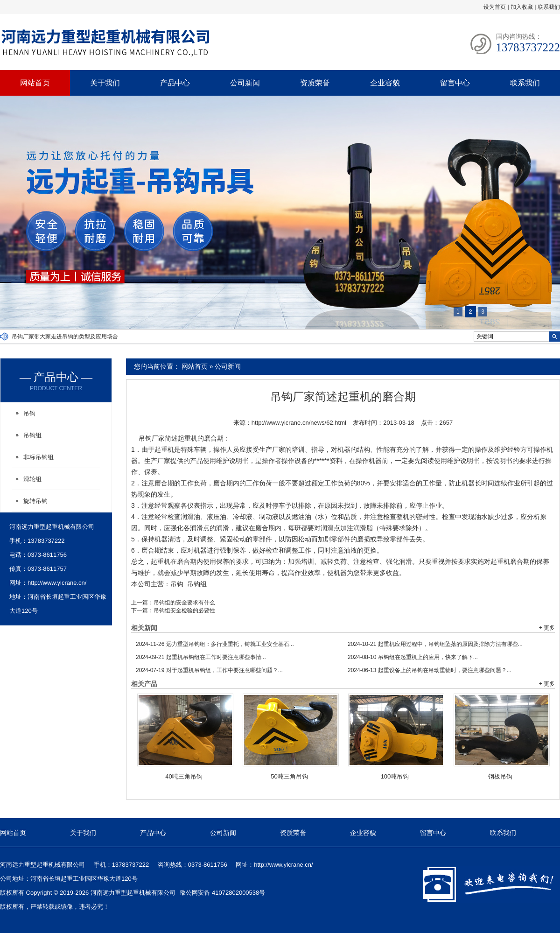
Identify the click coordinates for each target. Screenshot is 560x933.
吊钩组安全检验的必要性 (184, 610)
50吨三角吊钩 (289, 776)
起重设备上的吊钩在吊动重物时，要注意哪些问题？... (430, 670)
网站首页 (35, 83)
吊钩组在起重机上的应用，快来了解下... (413, 657)
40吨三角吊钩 (184, 776)
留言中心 (455, 83)
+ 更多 (547, 628)
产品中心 (175, 83)
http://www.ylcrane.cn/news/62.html (299, 423)
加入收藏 (522, 7)
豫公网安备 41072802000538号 (222, 893)
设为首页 (495, 7)
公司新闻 (245, 83)
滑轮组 (32, 479)
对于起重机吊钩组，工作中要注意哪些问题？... (209, 670)
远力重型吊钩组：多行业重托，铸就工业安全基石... (215, 644)
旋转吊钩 (35, 501)
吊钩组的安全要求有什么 (184, 603)
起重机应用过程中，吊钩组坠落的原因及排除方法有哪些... (435, 644)
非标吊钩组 (38, 457)
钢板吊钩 (500, 776)
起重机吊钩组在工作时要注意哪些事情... (201, 657)
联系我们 (549, 7)
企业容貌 (385, 83)
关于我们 (105, 83)
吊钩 (177, 584)
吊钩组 (197, 584)
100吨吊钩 (395, 776)
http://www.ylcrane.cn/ (57, 583)
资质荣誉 (315, 83)
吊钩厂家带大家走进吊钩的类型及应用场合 (65, 337)
